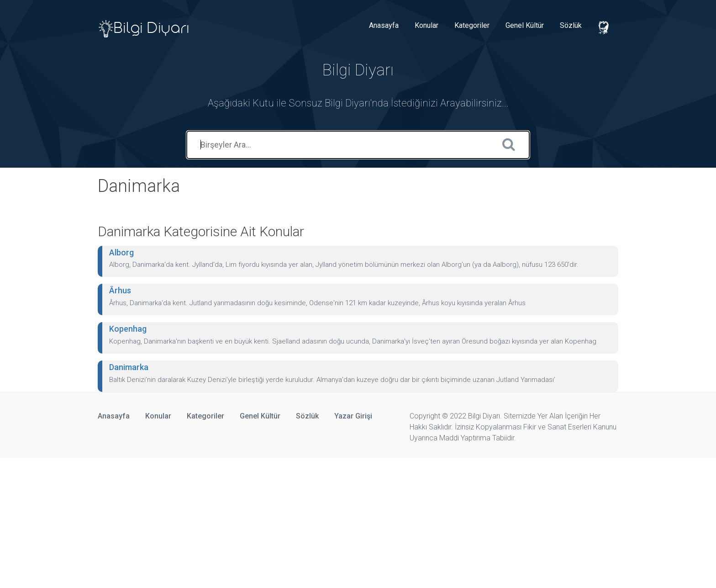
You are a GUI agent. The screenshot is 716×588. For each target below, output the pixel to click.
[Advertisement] (274, 521)
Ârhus (120, 290)
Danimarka (129, 367)
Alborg (121, 252)
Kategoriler (472, 25)
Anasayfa (384, 25)
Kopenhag (128, 329)
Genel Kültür (525, 25)
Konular (426, 25)
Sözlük (571, 25)
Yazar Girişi (353, 416)
